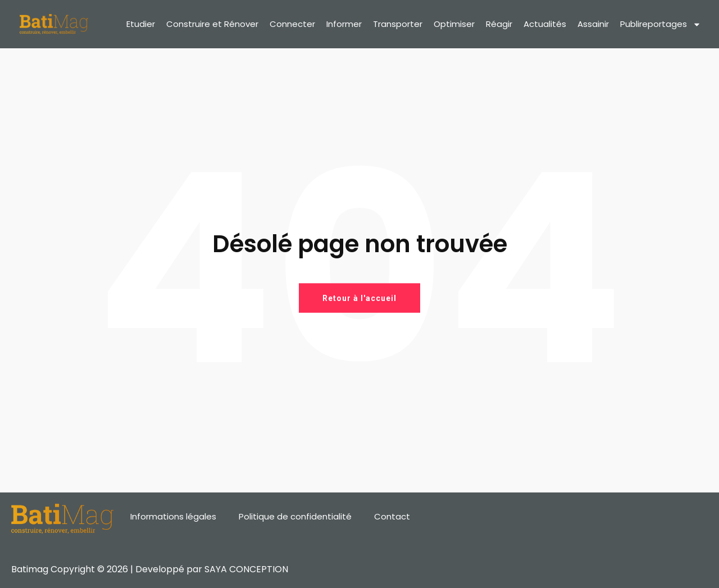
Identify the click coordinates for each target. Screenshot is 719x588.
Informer (344, 24)
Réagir (499, 24)
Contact (392, 516)
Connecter (292, 24)
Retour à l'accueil (359, 298)
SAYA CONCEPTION (246, 569)
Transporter (398, 24)
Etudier (141, 24)
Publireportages (661, 24)
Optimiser (454, 24)
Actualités (545, 24)
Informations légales (173, 516)
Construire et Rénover (212, 24)
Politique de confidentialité (295, 516)
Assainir (593, 24)
